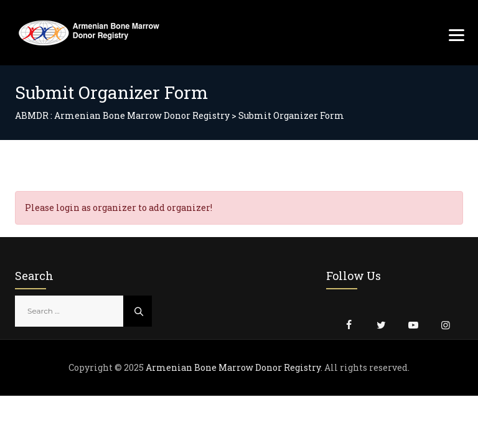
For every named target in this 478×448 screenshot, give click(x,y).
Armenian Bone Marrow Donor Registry (233, 367)
